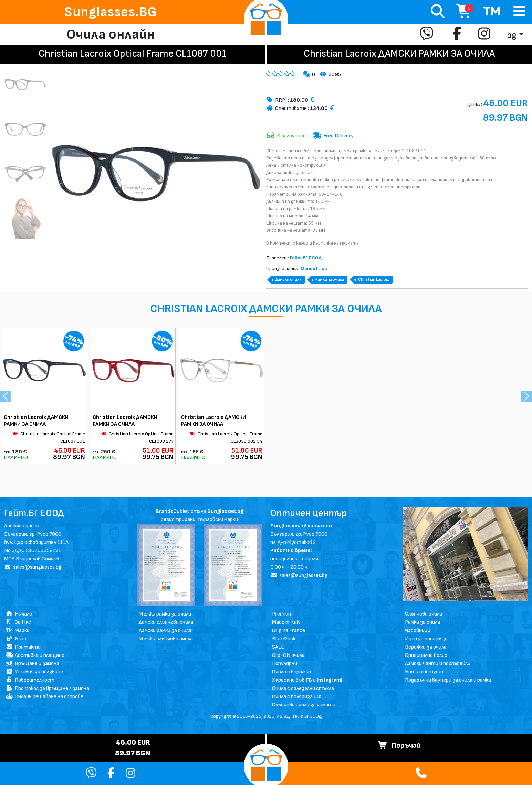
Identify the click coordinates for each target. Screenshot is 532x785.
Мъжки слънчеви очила (166, 639)
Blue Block (284, 639)
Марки (18, 631)
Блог (16, 639)
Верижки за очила (426, 647)
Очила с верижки (291, 672)
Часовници (418, 631)
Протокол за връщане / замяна (48, 688)
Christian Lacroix (374, 280)
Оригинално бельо (426, 655)
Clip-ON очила (288, 655)
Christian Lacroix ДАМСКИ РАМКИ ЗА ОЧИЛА (36, 421)
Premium (282, 614)
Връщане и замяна (33, 664)
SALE (278, 647)
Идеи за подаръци (426, 639)
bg (512, 35)
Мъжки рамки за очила (165, 614)
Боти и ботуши (424, 672)
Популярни (285, 664)
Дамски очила (288, 280)
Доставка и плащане (35, 655)
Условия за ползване (34, 672)
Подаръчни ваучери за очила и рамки (448, 680)
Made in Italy (286, 622)
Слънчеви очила (424, 614)
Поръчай (399, 746)
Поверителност (30, 680)
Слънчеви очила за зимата (304, 705)
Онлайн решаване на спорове (45, 697)
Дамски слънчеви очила (166, 622)
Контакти (23, 647)
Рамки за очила (330, 280)
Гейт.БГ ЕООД (307, 716)
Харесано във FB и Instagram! (307, 680)
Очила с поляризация (297, 697)
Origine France (289, 631)
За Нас (18, 622)
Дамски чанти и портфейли (438, 664)
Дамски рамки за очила (165, 631)
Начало (19, 614)
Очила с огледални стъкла (303, 688)
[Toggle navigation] (519, 12)
